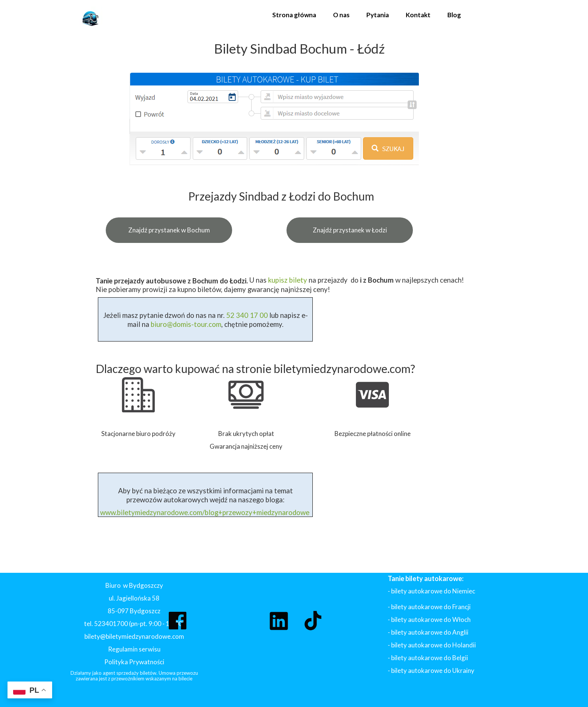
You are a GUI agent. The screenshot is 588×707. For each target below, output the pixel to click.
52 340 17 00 (246, 315)
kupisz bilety (288, 280)
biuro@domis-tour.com (186, 324)
